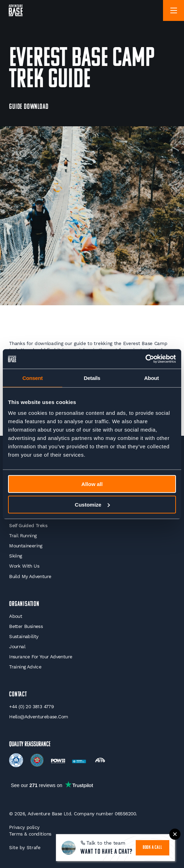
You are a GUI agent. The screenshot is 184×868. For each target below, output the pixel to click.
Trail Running (23, 536)
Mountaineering (26, 546)
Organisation (24, 604)
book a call (153, 848)
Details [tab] (92, 378)
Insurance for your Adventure (41, 657)
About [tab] (151, 378)
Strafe (34, 847)
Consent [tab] (33, 378)
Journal (17, 646)
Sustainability (24, 636)
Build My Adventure (30, 576)
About (16, 616)
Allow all (92, 484)
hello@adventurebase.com (38, 717)
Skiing (15, 556)
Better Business (26, 626)
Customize (92, 504)
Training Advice (25, 667)
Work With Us (24, 566)
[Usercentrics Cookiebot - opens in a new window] (145, 359)
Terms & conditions (30, 834)
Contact (18, 695)
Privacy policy (24, 827)
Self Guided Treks (28, 525)
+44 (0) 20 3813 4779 (31, 706)
